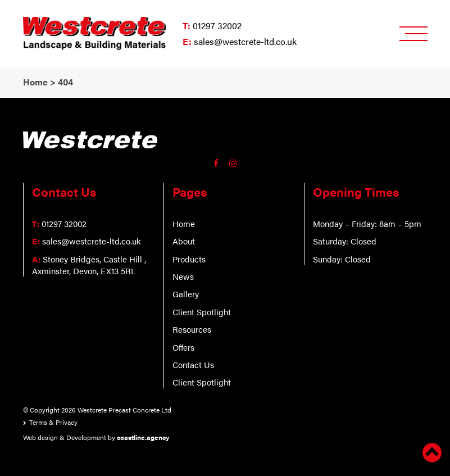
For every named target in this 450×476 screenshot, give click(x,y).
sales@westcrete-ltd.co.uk (245, 41)
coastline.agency (143, 437)
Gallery (186, 294)
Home (184, 223)
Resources (192, 329)
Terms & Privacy (53, 422)
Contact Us (193, 364)
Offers (183, 347)
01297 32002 (217, 26)
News (183, 276)
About (184, 241)
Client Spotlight (202, 312)
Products (189, 259)
